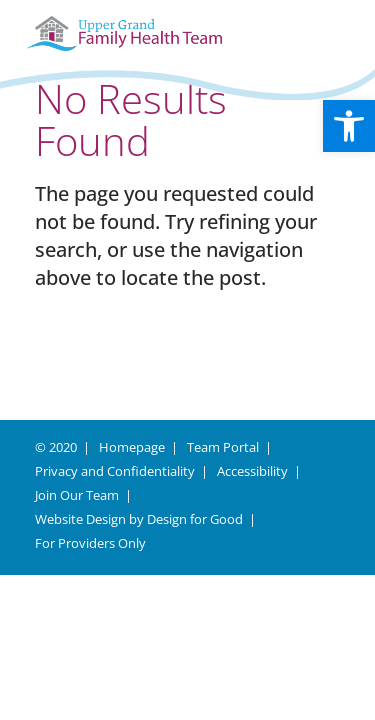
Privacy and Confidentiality (115, 471)
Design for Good (195, 519)
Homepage (132, 447)
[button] (349, 126)
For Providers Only (90, 543)
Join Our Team (77, 495)
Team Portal (223, 447)
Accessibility (252, 471)
